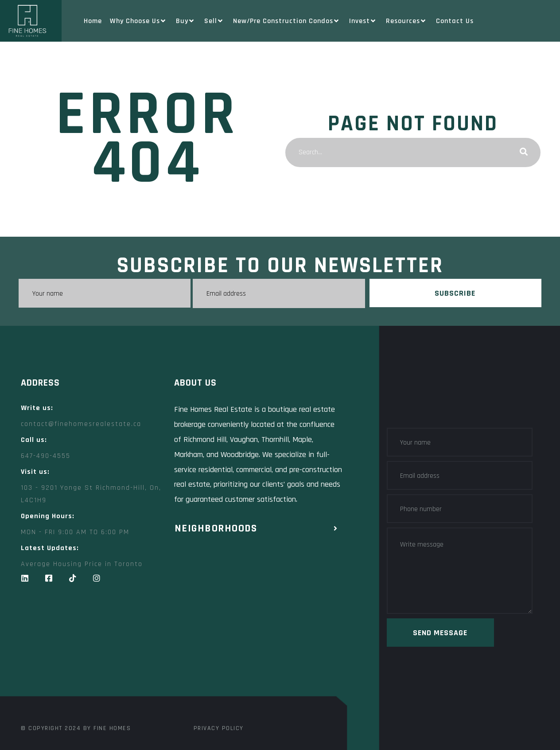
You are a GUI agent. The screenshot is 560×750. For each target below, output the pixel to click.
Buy (186, 21)
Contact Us (455, 21)
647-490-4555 (46, 455)
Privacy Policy (219, 728)
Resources (407, 21)
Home (93, 21)
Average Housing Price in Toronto (82, 564)
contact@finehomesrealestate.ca (81, 424)
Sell (215, 21)
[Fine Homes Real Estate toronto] (181, 653)
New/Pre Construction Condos (287, 21)
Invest (364, 21)
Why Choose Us (139, 21)
